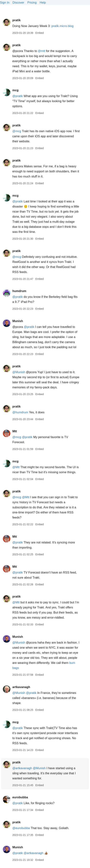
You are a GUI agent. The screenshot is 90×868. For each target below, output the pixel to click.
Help (43, 3)
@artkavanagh (22, 768)
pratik (16, 20)
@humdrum (20, 412)
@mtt (42, 51)
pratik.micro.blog (62, 26)
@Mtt (16, 467)
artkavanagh (21, 687)
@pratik (17, 96)
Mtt (15, 431)
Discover (18, 3)
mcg (15, 90)
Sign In (5, 3)
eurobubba (20, 797)
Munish (18, 321)
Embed (39, 33)
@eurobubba (21, 828)
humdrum (19, 291)
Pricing (32, 3)
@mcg (17, 131)
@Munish (19, 372)
